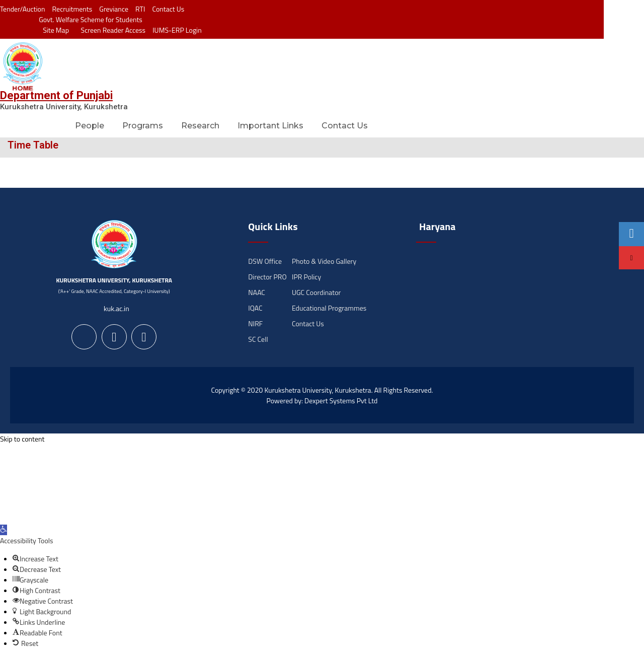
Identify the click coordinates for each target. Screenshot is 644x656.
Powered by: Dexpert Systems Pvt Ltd (322, 400)
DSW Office (265, 261)
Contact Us (168, 9)
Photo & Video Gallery (324, 261)
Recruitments (72, 9)
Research (200, 126)
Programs (143, 126)
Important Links (270, 126)
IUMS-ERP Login (177, 30)
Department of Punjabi (56, 95)
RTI (140, 9)
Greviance (114, 9)
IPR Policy (306, 277)
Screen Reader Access (111, 30)
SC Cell (258, 339)
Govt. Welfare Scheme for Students (91, 19)
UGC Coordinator (316, 292)
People (90, 126)
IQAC (255, 308)
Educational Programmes (329, 308)
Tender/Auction (22, 9)
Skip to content (22, 439)
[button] (4, 530)
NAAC (257, 292)
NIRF (255, 323)
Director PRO (267, 277)
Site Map (54, 30)
